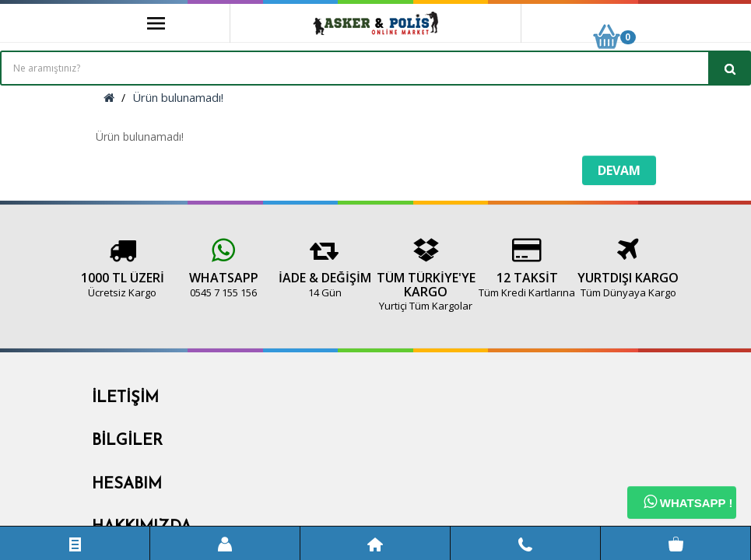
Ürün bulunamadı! (178, 97)
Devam (619, 170)
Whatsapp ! (688, 502)
